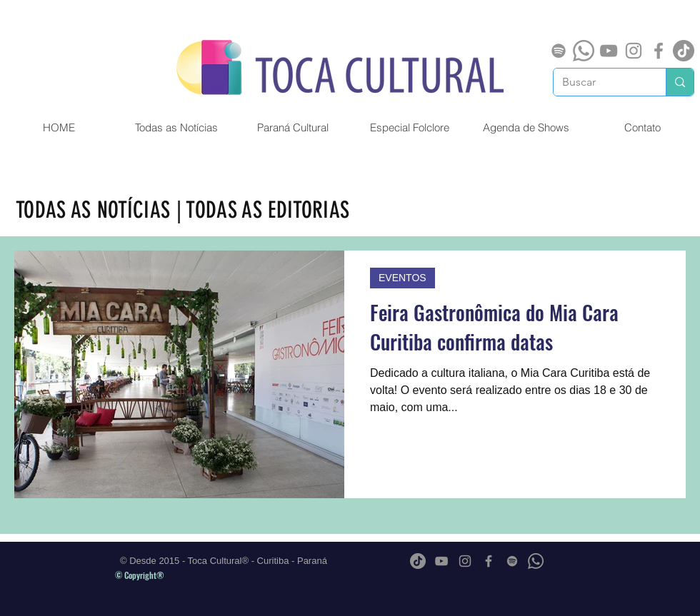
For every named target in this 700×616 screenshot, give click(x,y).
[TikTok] (684, 51)
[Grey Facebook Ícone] (659, 51)
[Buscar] (599, 82)
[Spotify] (559, 51)
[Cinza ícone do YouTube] (609, 51)
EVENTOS (402, 278)
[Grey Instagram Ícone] (634, 51)
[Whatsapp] (584, 51)
